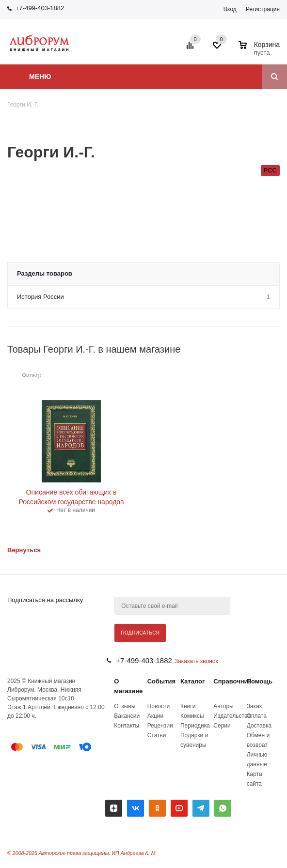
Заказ (254, 706)
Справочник (232, 681)
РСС (270, 170)
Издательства (232, 716)
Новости (159, 706)
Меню (40, 77)
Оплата (257, 716)
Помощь (260, 681)
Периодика (195, 726)
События (161, 681)
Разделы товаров (45, 273)
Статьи (157, 735)
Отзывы (125, 706)
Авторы (223, 706)
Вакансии (127, 716)
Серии (222, 726)
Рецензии (160, 726)
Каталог (192, 681)
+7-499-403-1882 (40, 8)
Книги (188, 706)
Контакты (127, 726)
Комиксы (192, 716)
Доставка (259, 726)
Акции (156, 716)
